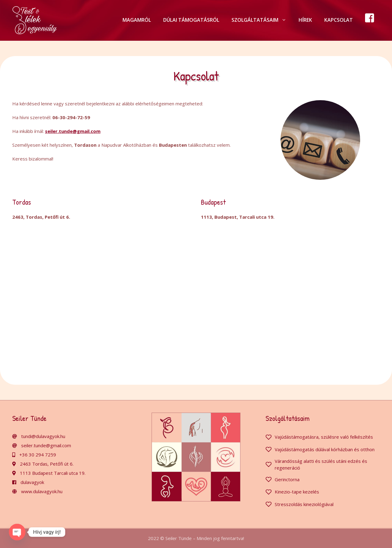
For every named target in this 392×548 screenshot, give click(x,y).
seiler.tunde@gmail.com (46, 445)
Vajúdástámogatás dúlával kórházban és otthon (325, 449)
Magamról (137, 20)
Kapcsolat (339, 20)
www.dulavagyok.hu (42, 491)
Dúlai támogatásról (191, 20)
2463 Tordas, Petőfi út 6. (47, 464)
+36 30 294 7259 (38, 455)
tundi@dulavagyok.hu (43, 436)
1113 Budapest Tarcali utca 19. (53, 473)
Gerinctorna (287, 479)
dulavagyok (32, 482)
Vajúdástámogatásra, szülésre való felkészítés (324, 437)
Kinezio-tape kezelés (297, 492)
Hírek (305, 20)
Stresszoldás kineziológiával (304, 504)
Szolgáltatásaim (262, 20)
